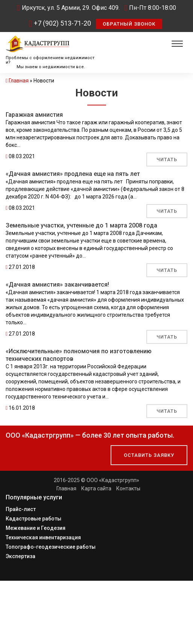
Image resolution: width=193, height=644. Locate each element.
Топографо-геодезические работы (51, 547)
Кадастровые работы (33, 519)
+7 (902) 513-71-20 (60, 23)
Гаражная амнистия (34, 115)
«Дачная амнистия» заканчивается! (57, 285)
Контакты (128, 488)
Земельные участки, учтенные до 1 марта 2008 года (81, 225)
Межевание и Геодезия (36, 528)
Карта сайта (96, 488)
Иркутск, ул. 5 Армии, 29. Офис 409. (68, 8)
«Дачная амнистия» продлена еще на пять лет (73, 174)
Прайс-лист (21, 509)
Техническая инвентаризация (43, 537)
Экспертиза (21, 556)
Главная (19, 81)
